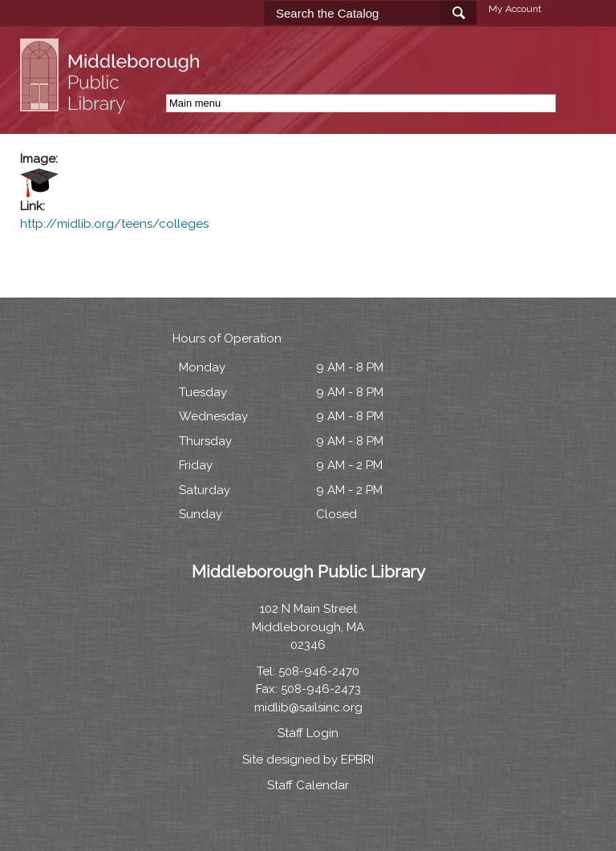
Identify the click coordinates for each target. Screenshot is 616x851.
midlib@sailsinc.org (308, 707)
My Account (515, 9)
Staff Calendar (308, 785)
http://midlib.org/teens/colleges (114, 224)
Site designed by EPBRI (308, 760)
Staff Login (308, 733)
